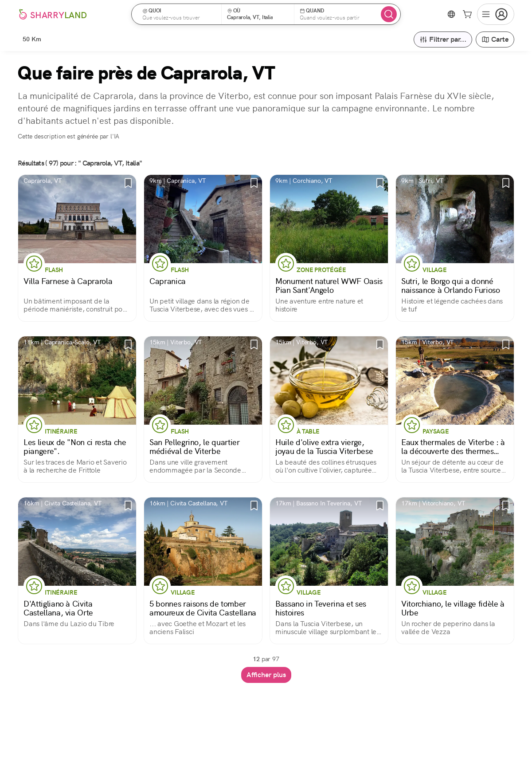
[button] (179, 14)
